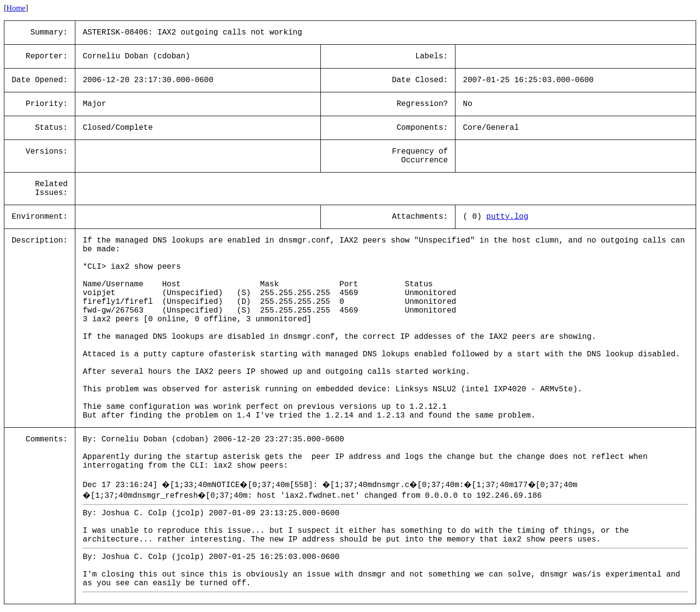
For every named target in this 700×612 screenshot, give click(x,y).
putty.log (507, 217)
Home (16, 8)
